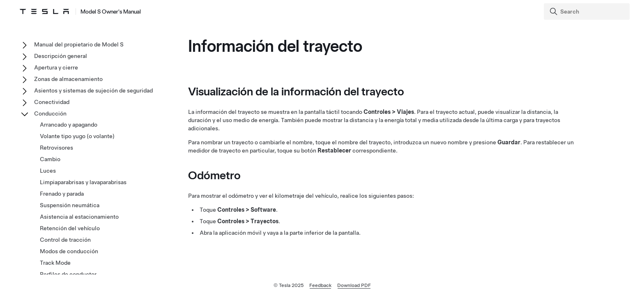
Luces (48, 171)
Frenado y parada (62, 194)
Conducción (50, 113)
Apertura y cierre (56, 67)
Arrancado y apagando (69, 125)
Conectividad (52, 102)
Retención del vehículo (70, 228)
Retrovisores (56, 148)
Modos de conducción (69, 251)
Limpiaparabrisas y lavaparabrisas (83, 182)
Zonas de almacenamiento (68, 79)
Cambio (50, 159)
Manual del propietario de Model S (79, 44)
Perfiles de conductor (68, 274)
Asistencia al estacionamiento (79, 217)
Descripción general (61, 56)
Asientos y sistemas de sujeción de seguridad (93, 90)
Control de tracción (65, 240)
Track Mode (55, 263)
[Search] (588, 12)
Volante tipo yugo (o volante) (77, 136)
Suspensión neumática (70, 205)
